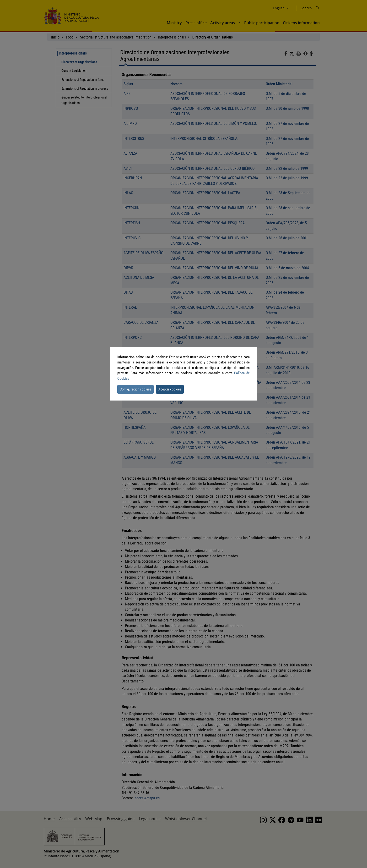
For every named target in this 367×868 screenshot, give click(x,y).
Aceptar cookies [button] (170, 389)
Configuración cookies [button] (135, 389)
